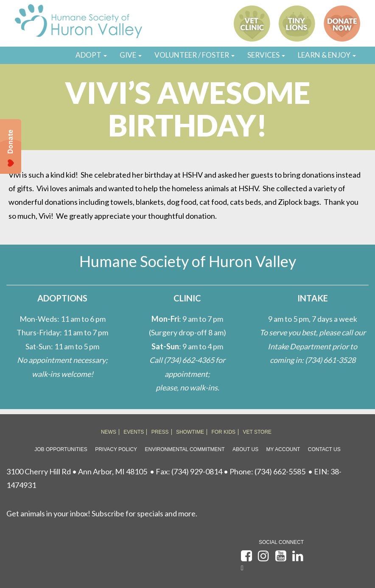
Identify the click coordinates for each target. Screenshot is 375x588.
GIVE (131, 55)
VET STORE (257, 432)
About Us (245, 449)
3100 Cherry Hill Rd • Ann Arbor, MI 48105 (77, 471)
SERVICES (266, 55)
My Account (283, 449)
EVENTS (134, 432)
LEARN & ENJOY (327, 55)
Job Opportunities (61, 449)
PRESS (160, 432)
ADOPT (91, 55)
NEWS (109, 432)
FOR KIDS (223, 432)
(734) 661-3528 (330, 360)
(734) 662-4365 (189, 360)
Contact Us (324, 449)
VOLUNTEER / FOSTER (194, 55)
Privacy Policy (116, 449)
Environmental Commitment (185, 449)
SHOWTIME (190, 432)
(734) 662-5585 (280, 471)
